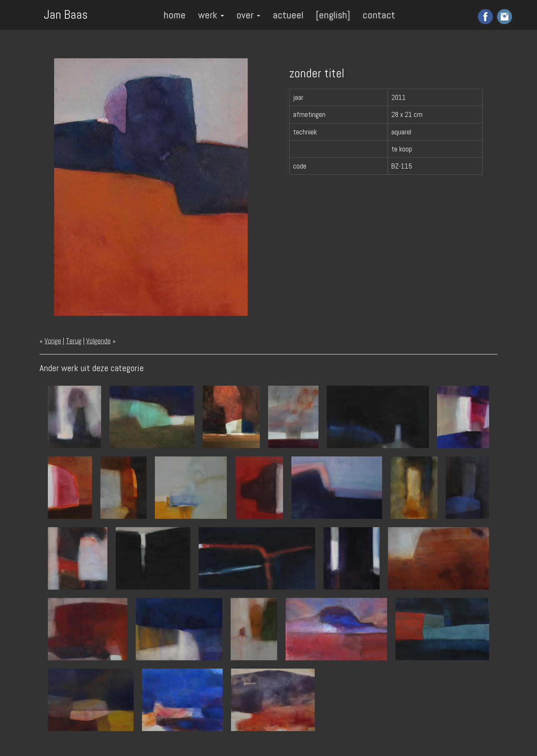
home (175, 15)
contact (379, 15)
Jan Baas (66, 14)
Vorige (53, 341)
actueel (288, 15)
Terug (74, 341)
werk (211, 15)
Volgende (98, 341)
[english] (333, 15)
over (248, 15)
